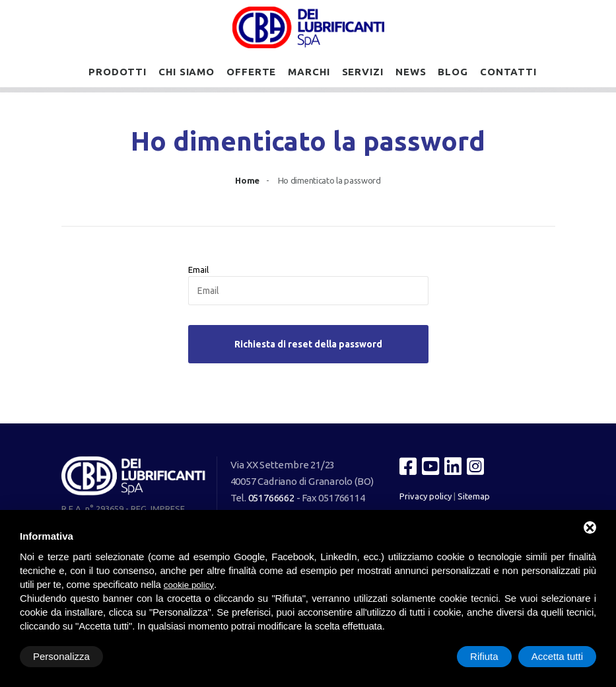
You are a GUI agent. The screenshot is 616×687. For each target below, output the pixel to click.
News (411, 72)
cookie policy (189, 585)
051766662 (271, 498)
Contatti (508, 72)
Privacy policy (426, 496)
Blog (453, 72)
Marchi (309, 72)
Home (247, 180)
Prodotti (118, 72)
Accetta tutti (557, 656)
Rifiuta (484, 656)
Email (198, 270)
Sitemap (474, 496)
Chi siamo (187, 72)
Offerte (251, 72)
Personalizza (61, 656)
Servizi (363, 72)
